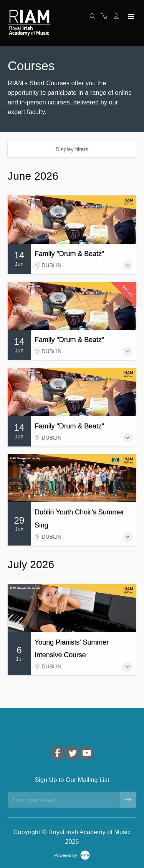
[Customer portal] (118, 17)
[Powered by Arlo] (72, 855)
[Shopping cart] (106, 17)
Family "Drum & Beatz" (69, 254)
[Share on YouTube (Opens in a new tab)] (87, 754)
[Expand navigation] (130, 17)
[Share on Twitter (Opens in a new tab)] (72, 754)
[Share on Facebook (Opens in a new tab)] (58, 754)
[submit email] (128, 800)
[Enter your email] (64, 800)
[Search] (94, 17)
